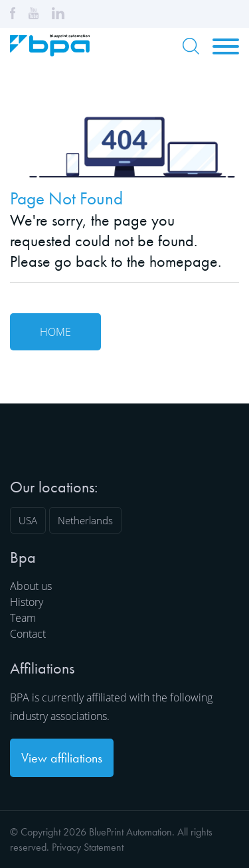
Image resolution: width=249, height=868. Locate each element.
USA (28, 520)
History (27, 602)
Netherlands (85, 520)
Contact (28, 634)
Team (23, 618)
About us (31, 586)
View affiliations (62, 758)
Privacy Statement (88, 847)
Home (55, 332)
